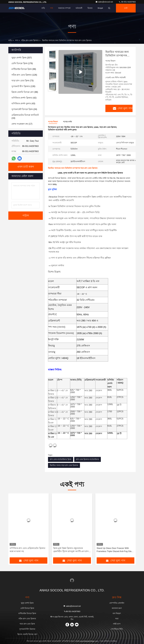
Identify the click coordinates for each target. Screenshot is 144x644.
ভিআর (90, 8)
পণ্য (52, 8)
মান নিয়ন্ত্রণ (117, 613)
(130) (23, 86)
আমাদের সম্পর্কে (64, 8)
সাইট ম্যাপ (117, 624)
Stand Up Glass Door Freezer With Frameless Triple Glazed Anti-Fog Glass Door (115, 550)
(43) (23, 104)
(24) (24, 109)
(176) (22, 63)
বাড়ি (43, 8)
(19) (25, 117)
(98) (25, 92)
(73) (22, 81)
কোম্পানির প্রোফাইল (117, 603)
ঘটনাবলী (79, 8)
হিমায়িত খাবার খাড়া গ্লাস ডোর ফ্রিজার (64, 465)
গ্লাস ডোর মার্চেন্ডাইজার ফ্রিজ (61, 459)
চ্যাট (126, 8)
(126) (24, 75)
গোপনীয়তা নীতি (117, 629)
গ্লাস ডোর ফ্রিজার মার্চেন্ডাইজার (88, 459)
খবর (117, 619)
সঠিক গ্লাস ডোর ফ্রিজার (30, 40)
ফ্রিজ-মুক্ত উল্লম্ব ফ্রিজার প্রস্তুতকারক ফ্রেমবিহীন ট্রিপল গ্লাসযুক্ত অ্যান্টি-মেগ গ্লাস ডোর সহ (71, 550)
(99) (24, 69)
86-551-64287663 (127, 2)
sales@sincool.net (104, 2)
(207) (22, 58)
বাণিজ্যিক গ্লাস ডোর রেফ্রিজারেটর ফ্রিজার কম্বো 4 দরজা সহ (27, 550)
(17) (22, 124)
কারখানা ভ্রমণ (117, 608)
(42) (24, 98)
